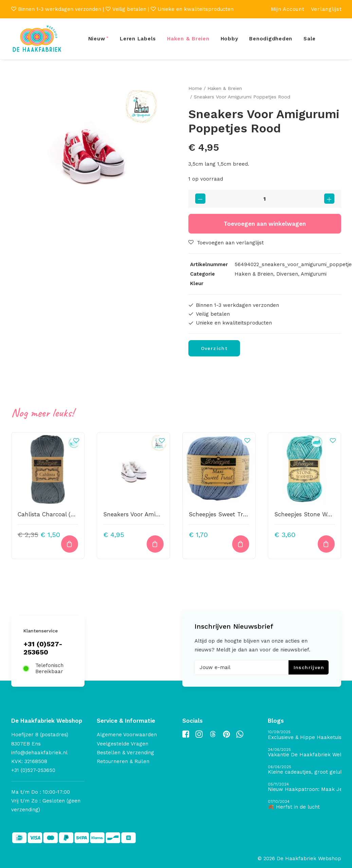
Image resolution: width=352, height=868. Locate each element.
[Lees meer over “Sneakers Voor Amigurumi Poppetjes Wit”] (155, 544)
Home (195, 88)
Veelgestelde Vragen (123, 744)
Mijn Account (288, 9)
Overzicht (214, 348)
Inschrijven (309, 667)
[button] (88, 161)
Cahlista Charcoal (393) (50, 514)
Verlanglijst (326, 9)
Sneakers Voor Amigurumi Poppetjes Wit (160, 514)
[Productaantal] (265, 198)
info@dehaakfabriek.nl (39, 753)
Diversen (287, 274)
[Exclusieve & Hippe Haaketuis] (304, 735)
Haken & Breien (188, 39)
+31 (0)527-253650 (43, 648)
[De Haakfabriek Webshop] (37, 39)
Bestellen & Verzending (125, 753)
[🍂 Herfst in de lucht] (304, 805)
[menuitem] (288, 9)
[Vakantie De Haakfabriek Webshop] (304, 753)
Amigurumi (314, 274)
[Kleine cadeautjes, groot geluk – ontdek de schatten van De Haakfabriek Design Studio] (304, 770)
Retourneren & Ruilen (123, 761)
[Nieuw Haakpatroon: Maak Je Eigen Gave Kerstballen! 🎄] (304, 787)
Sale (310, 39)
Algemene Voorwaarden (127, 735)
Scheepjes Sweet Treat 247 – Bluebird (242, 514)
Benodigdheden (271, 39)
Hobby (229, 39)
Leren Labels (138, 39)
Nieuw (97, 39)
